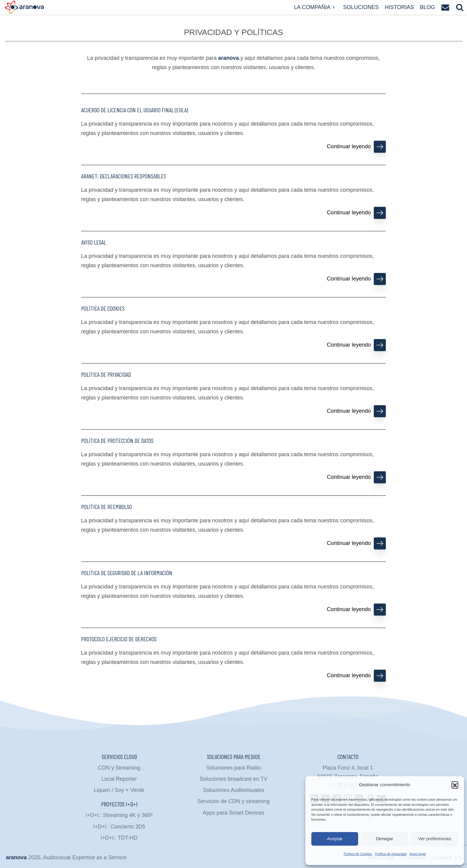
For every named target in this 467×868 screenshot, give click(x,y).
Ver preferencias (435, 839)
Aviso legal (418, 854)
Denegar (385, 839)
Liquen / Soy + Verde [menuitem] (119, 790)
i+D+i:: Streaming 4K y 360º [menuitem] (119, 815)
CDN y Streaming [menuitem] (119, 768)
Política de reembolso (106, 507)
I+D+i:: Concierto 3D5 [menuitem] (119, 827)
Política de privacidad (391, 854)
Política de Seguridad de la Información (127, 573)
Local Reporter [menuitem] (119, 779)
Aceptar (335, 839)
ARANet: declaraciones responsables (124, 176)
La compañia (315, 7)
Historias (399, 7)
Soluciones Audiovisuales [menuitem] (233, 790)
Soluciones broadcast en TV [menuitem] (234, 779)
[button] (455, 785)
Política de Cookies (358, 854)
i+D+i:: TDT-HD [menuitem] (119, 838)
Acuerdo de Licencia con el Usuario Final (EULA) (135, 110)
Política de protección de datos (117, 440)
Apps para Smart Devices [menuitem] (233, 813)
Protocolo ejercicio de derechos (119, 639)
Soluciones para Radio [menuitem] (233, 768)
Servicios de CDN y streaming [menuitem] (233, 801)
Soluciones (361, 7)
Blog (427, 7)
